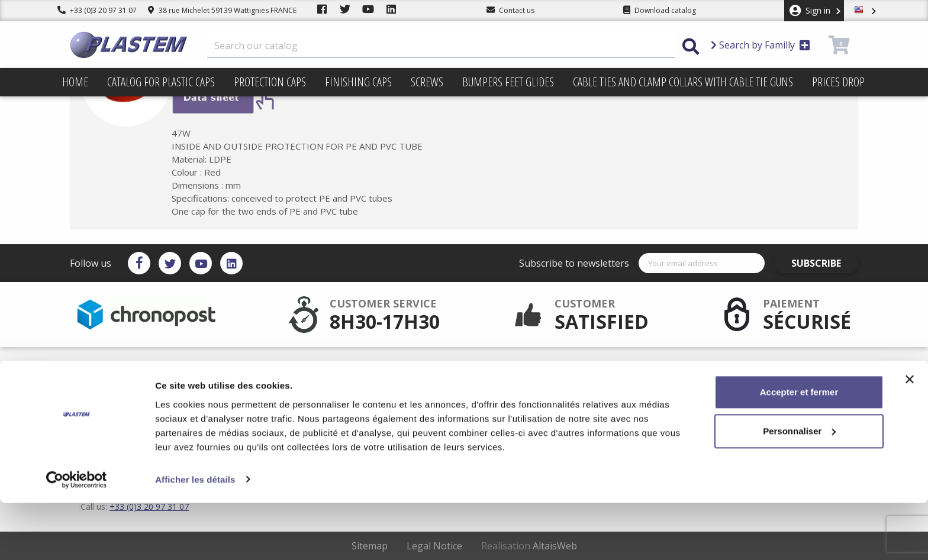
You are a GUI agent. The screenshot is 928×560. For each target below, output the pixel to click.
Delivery (505, 366)
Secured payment (411, 376)
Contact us (509, 404)
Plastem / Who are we (418, 404)
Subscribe (824, 263)
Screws (427, 82)
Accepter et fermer (799, 450)
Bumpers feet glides (508, 82)
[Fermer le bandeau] (910, 437)
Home (75, 82)
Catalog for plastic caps (161, 82)
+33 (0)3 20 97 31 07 (97, 10)
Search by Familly (761, 45)
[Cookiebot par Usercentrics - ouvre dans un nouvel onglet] (77, 537)
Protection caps (270, 82)
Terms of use (513, 376)
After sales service (413, 366)
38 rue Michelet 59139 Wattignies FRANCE (222, 10)
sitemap (505, 394)
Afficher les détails (195, 537)
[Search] (441, 46)
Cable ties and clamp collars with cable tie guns (683, 82)
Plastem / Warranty (414, 385)
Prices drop (838, 82)
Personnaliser (799, 488)
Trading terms (515, 385)
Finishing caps (358, 82)
